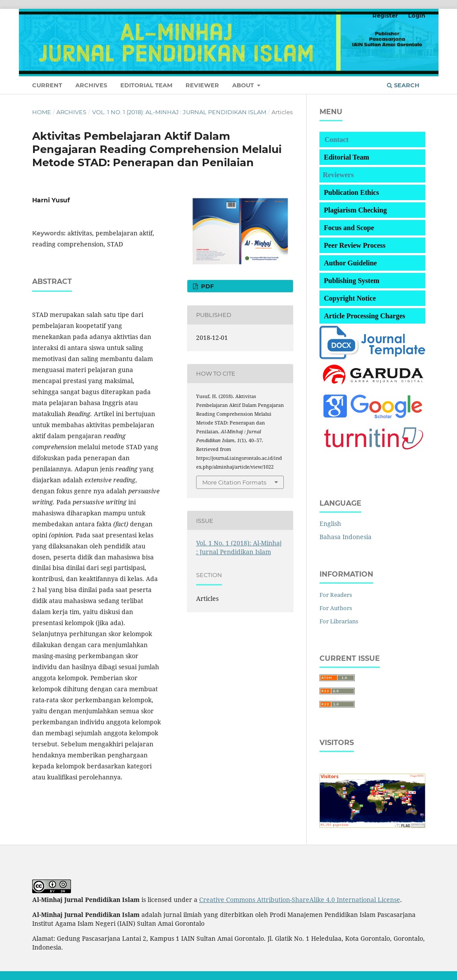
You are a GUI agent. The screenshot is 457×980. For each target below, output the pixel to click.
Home (42, 112)
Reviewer (202, 85)
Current (47, 85)
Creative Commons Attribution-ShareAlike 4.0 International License (300, 900)
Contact (337, 140)
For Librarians (339, 621)
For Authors (336, 608)
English (330, 524)
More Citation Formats (234, 482)
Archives (91, 85)
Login (417, 15)
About (244, 85)
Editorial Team (146, 85)
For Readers (336, 595)
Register (385, 15)
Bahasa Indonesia (346, 537)
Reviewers (338, 175)
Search (403, 85)
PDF (206, 286)
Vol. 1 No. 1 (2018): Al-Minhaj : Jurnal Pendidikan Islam (179, 112)
